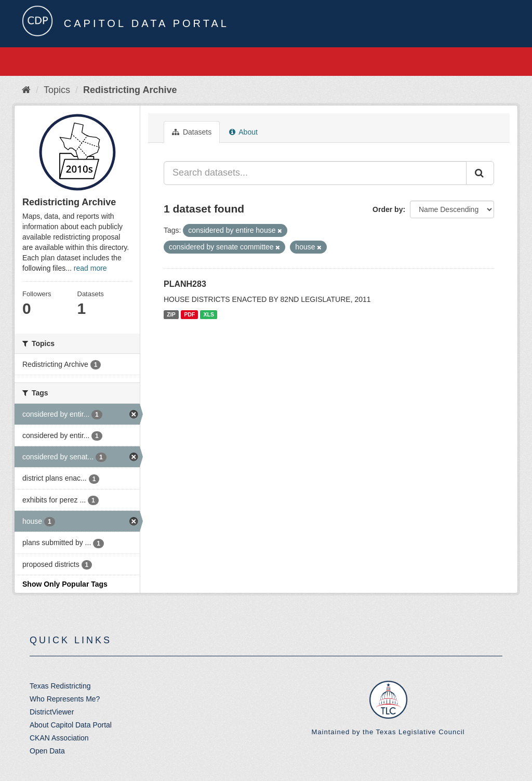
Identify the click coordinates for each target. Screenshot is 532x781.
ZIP (171, 314)
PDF (189, 314)
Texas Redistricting (60, 686)
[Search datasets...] (315, 173)
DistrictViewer (52, 712)
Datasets (192, 132)
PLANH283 (185, 284)
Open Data (47, 751)
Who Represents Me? (65, 699)
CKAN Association (59, 738)
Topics (57, 90)
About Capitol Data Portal (71, 725)
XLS (209, 314)
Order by (388, 209)
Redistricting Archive (130, 90)
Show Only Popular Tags (65, 584)
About (243, 132)
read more (90, 268)
